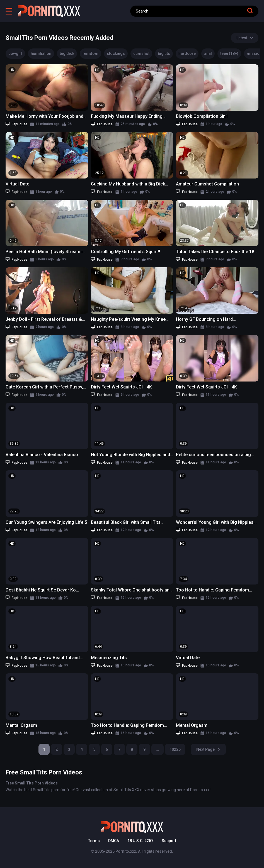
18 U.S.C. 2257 (140, 841)
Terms (94, 841)
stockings (116, 53)
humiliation (41, 53)
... (158, 749)
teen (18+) (229, 53)
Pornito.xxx (126, 851)
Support (169, 841)
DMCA (114, 841)
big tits (164, 53)
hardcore (187, 53)
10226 (175, 749)
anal (208, 53)
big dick (67, 53)
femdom (90, 53)
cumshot (141, 53)
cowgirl (15, 53)
